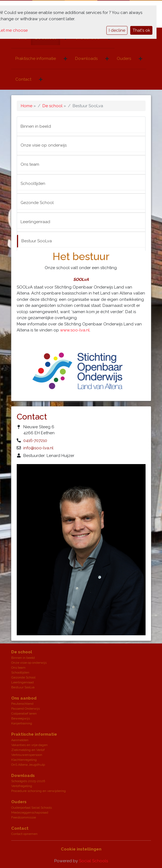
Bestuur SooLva (37, 241)
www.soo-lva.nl (75, 330)
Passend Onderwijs (25, 709)
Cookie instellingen (81, 849)
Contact (23, 79)
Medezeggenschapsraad (30, 812)
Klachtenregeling (24, 760)
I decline (117, 30)
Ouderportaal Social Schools (32, 808)
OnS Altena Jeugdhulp (28, 765)
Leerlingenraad (35, 222)
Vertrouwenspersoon (27, 755)
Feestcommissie (24, 817)
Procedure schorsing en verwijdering (39, 791)
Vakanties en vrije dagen (29, 745)
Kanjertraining (22, 723)
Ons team (30, 164)
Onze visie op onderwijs (44, 145)
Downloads (86, 59)
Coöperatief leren (24, 713)
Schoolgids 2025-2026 (28, 781)
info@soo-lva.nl (38, 448)
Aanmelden (20, 740)
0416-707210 (35, 441)
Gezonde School (37, 203)
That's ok (141, 30)
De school (52, 106)
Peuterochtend (22, 704)
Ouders (124, 59)
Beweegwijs (21, 718)
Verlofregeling (22, 786)
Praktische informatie (36, 59)
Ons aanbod (24, 698)
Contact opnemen (24, 834)
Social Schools (93, 861)
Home (27, 106)
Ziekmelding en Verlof (28, 750)
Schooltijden (33, 183)
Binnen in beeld (36, 126)
